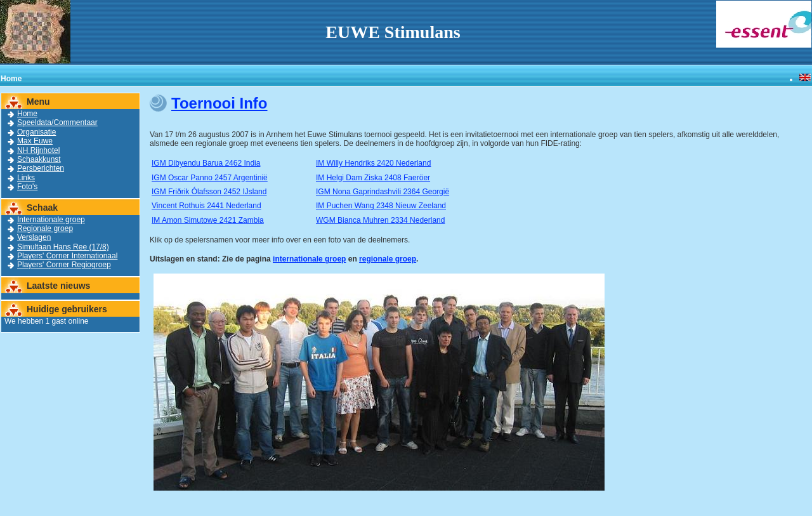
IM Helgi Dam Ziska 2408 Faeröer (373, 178)
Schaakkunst (39, 159)
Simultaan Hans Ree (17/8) (63, 247)
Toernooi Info (219, 103)
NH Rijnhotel (38, 150)
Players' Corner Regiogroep (64, 265)
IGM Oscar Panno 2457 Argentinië (210, 178)
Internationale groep (51, 220)
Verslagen (34, 237)
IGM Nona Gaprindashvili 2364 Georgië (383, 192)
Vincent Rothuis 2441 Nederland (206, 206)
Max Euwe (35, 141)
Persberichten (41, 168)
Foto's (27, 187)
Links (26, 178)
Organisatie (36, 132)
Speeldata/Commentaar (57, 122)
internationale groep (309, 259)
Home (27, 114)
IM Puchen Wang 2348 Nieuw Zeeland (381, 206)
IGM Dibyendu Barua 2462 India (206, 163)
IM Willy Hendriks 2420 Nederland (373, 163)
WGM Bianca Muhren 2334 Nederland (380, 220)
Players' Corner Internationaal (67, 256)
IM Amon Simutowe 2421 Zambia (208, 220)
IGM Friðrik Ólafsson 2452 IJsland (209, 192)
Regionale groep (45, 228)
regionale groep (388, 259)
